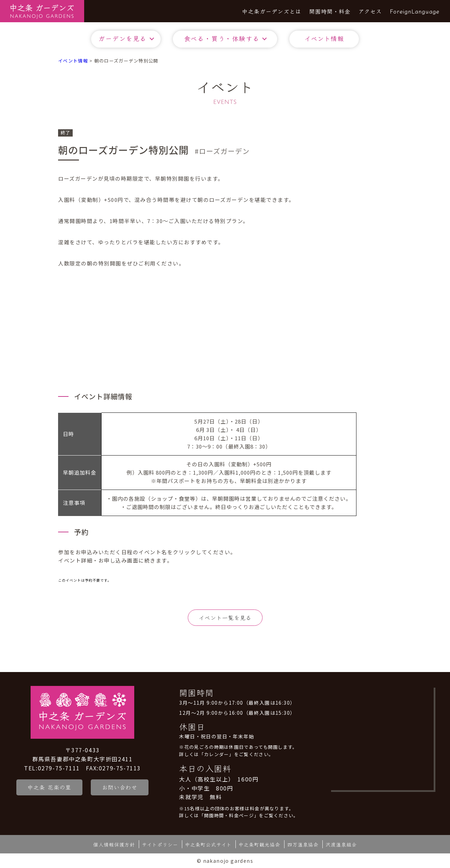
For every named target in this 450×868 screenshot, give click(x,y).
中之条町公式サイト (208, 844)
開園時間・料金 (330, 11)
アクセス (370, 11)
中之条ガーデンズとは (272, 11)
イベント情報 (324, 38)
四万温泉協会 (303, 844)
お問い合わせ (120, 787)
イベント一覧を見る (225, 617)
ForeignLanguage (415, 11)
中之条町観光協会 (259, 844)
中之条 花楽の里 (49, 787)
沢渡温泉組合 (341, 844)
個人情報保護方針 (114, 844)
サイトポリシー (160, 844)
